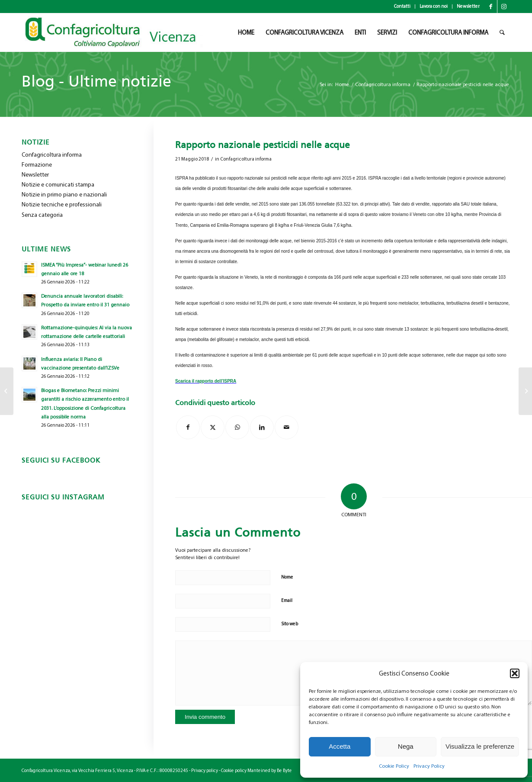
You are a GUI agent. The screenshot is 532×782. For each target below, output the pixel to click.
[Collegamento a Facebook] (491, 6)
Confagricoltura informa (246, 159)
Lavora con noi (434, 6)
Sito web (290, 624)
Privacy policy (205, 771)
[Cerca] (502, 32)
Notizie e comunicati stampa (58, 185)
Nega (406, 746)
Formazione (37, 165)
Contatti (402, 6)
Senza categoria (42, 215)
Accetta (340, 746)
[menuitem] (402, 6)
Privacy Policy (429, 766)
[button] (515, 673)
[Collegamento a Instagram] (504, 6)
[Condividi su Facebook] (188, 427)
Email (287, 600)
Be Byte (284, 771)
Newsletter (468, 6)
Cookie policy (234, 771)
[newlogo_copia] (118, 32)
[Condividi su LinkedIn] (262, 427)
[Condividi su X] (213, 427)
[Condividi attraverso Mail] (287, 427)
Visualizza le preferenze (480, 746)
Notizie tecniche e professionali (62, 204)
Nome (287, 577)
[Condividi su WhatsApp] (237, 427)
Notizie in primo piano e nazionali (64, 195)
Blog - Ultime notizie (96, 81)
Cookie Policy (394, 766)
